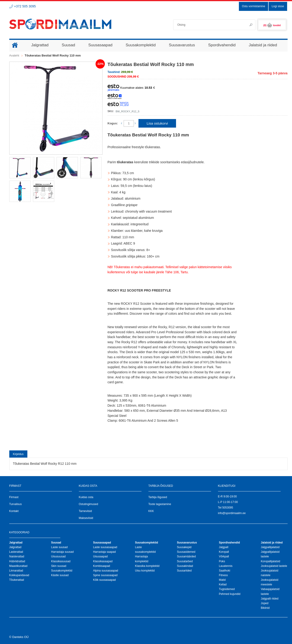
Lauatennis (226, 566)
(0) (272, 25)
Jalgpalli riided (270, 599)
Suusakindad (185, 566)
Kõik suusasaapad (104, 580)
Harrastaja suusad (62, 552)
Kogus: (113, 123)
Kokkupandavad (19, 575)
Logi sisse (278, 6)
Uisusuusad (58, 556)
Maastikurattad (18, 566)
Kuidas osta (86, 497)
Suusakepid (184, 547)
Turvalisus (16, 504)
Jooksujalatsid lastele (274, 566)
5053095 (228, 508)
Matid (222, 580)
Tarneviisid (85, 511)
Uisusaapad (100, 556)
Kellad (223, 584)
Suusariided (184, 571)
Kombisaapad (101, 566)
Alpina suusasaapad (106, 571)
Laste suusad (59, 547)
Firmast (14, 497)
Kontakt (14, 511)
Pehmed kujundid (230, 594)
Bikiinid (265, 608)
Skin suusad (59, 566)
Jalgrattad (15, 547)
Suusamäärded (186, 556)
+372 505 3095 (25, 6)
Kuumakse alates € (131, 88)
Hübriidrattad (17, 561)
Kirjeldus (18, 454)
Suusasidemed (186, 552)
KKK (151, 511)
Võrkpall (224, 556)
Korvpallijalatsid (270, 561)
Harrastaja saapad (104, 552)
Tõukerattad (17, 580)
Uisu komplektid (145, 571)
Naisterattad (17, 556)
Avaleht (14, 55)
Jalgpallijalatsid (270, 547)
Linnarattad (16, 571)
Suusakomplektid (62, 571)
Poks (222, 561)
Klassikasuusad (61, 561)
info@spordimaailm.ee (232, 513)
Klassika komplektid (147, 566)
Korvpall (224, 552)
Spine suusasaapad (105, 575)
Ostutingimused (88, 504)
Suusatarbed (185, 561)
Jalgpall (224, 547)
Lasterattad (16, 552)
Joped (265, 603)
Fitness (223, 575)
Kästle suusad (60, 575)
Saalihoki (225, 571)
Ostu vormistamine (253, 6)
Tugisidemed (227, 589)
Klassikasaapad (103, 561)
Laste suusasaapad (105, 547)
